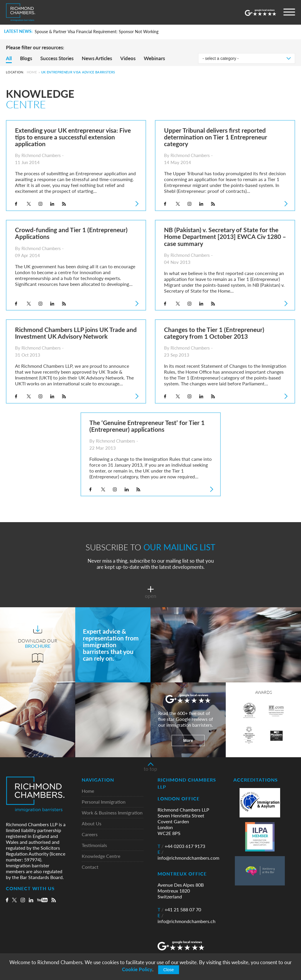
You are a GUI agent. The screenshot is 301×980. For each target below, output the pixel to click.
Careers (90, 835)
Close (169, 970)
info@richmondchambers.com (188, 855)
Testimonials (94, 845)
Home (32, 72)
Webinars (154, 58)
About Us (92, 824)
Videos (128, 58)
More (188, 741)
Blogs (26, 58)
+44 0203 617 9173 (181, 846)
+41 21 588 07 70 (179, 910)
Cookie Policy (137, 969)
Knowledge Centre (101, 856)
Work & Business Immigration (112, 813)
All (9, 58)
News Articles (97, 58)
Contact (90, 867)
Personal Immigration (104, 802)
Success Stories (57, 58)
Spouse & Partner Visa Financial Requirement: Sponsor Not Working (97, 32)
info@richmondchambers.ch (187, 918)
